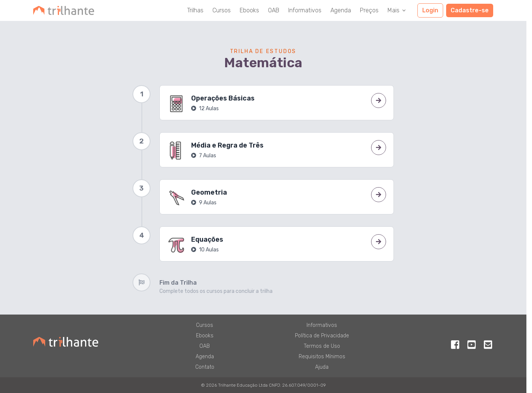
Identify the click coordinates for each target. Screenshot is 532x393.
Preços (369, 10)
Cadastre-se (470, 10)
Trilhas (195, 10)
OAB (274, 10)
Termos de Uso (322, 346)
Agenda (341, 10)
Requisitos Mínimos (322, 357)
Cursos (222, 10)
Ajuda (322, 367)
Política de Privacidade (322, 336)
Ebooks (249, 10)
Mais (397, 10)
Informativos (305, 10)
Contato (205, 367)
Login (430, 10)
